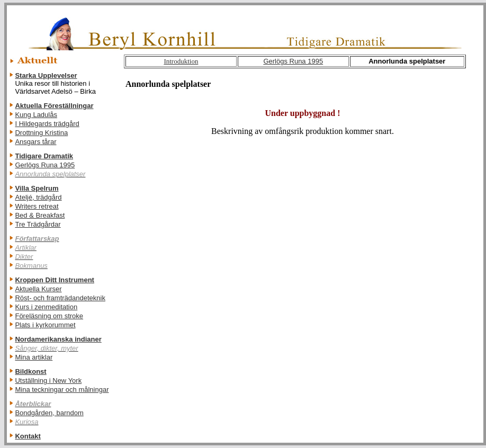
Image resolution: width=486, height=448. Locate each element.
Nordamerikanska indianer (58, 339)
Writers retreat (37, 206)
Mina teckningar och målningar (62, 389)
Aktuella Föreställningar (54, 106)
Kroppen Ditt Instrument (55, 280)
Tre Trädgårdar (38, 224)
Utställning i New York (48, 380)
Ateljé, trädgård (38, 197)
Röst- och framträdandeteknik (60, 298)
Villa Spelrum (37, 188)
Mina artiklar (34, 357)
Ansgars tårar (35, 142)
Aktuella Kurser (38, 289)
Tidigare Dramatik (44, 156)
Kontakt (28, 436)
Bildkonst (30, 371)
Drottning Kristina (41, 133)
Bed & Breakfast (40, 215)
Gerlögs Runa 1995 (45, 165)
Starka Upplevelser (46, 75)
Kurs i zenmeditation (46, 307)
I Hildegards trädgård (47, 124)
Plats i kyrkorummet (45, 325)
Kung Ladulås (36, 115)
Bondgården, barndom (49, 413)
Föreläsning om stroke (49, 316)
